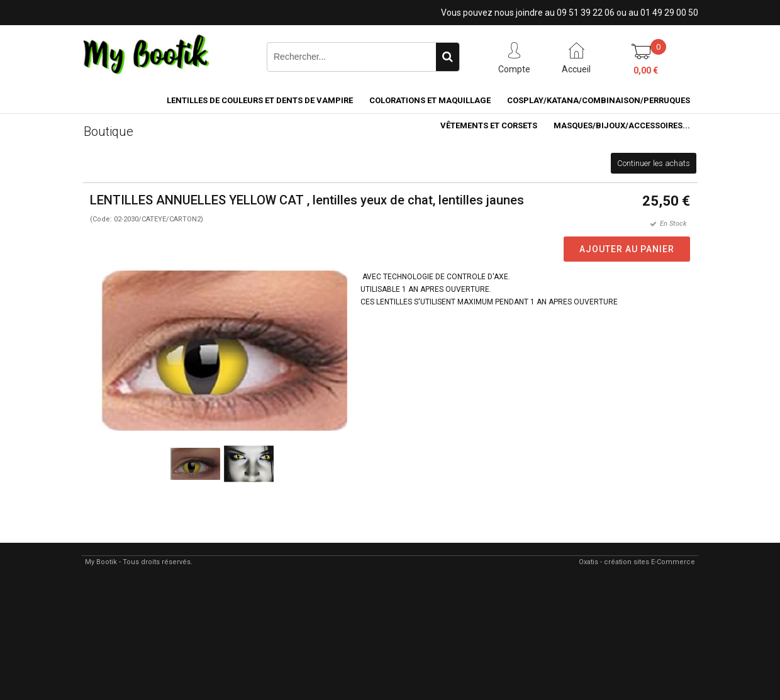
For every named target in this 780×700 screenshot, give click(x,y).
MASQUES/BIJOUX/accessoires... (622, 125)
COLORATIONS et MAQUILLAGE (430, 100)
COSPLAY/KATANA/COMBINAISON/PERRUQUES (599, 100)
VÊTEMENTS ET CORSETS (489, 125)
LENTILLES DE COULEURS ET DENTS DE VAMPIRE (260, 100)
